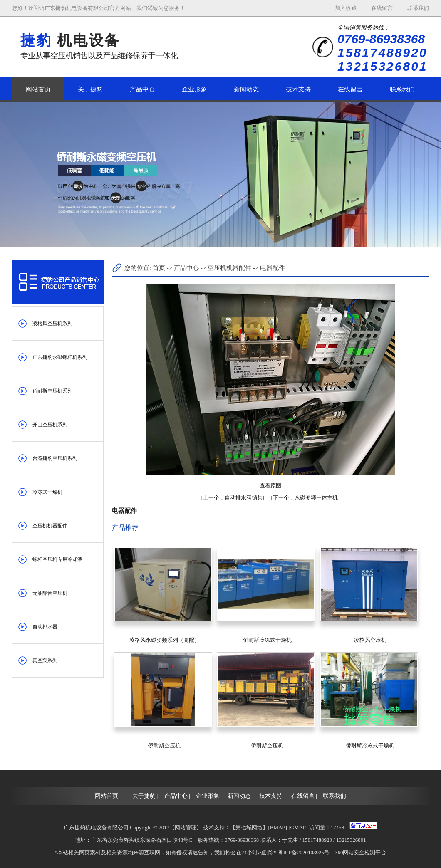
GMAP (298, 827)
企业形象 (194, 89)
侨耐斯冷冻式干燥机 (267, 640)
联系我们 (418, 8)
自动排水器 (45, 627)
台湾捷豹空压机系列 (55, 458)
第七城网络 (249, 827)
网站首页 (38, 89)
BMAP (278, 827)
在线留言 (383, 8)
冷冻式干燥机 (47, 492)
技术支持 (298, 89)
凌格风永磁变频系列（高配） (165, 640)
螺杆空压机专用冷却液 (57, 559)
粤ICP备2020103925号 (304, 852)
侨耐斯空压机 (164, 746)
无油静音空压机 (50, 593)
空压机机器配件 (50, 526)
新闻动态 (246, 89)
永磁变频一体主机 (305, 498)
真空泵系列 (45, 660)
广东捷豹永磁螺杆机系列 (60, 357)
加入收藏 (346, 8)
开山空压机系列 (50, 425)
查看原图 (270, 486)
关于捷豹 (90, 89)
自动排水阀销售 (233, 498)
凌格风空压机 (370, 640)
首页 (159, 268)
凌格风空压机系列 (52, 324)
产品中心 (142, 89)
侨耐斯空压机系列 (52, 391)
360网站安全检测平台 (361, 852)
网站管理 (186, 827)
